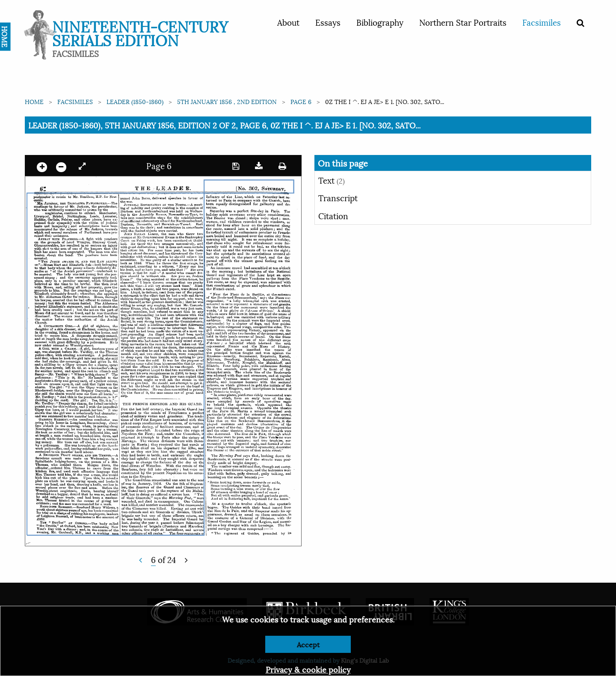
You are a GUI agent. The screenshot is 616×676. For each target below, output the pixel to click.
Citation (333, 215)
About (288, 22)
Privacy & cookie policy (308, 669)
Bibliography (380, 22)
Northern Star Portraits (463, 22)
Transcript (338, 197)
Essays (328, 22)
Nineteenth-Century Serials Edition (140, 32)
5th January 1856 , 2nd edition (227, 101)
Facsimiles (542, 22)
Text (332, 180)
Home (34, 101)
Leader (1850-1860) (135, 101)
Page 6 (301, 101)
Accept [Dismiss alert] (308, 644)
